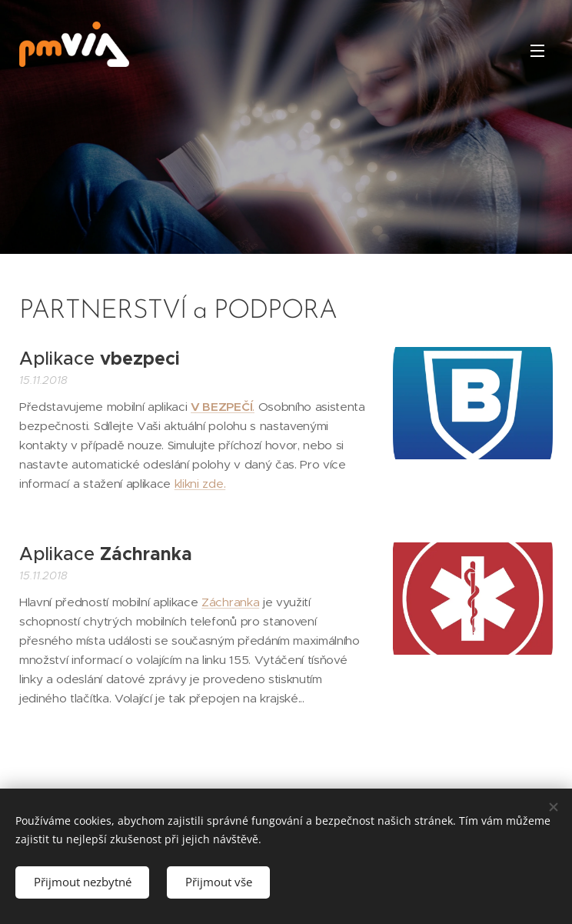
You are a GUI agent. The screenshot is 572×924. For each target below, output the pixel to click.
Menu (537, 51)
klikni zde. (200, 484)
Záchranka (230, 602)
